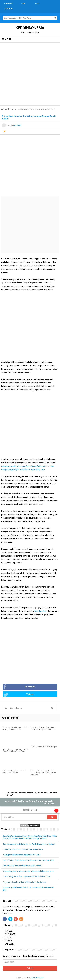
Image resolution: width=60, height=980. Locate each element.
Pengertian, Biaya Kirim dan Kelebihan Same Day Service (24, 877)
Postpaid (41, 461)
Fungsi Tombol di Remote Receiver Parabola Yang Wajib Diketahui (28, 855)
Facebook (19, 682)
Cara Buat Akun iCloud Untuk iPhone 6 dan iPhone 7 (22, 861)
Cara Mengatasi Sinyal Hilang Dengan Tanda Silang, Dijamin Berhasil (29, 839)
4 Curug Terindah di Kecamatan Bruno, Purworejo (22, 850)
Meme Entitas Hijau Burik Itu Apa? (44, 742)
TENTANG (9, 926)
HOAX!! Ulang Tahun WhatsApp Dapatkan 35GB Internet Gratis (26, 871)
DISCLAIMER (10, 929)
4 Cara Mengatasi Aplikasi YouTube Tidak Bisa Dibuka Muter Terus (16, 745)
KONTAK (8, 932)
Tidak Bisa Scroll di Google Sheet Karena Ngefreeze (23, 844)
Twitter (19, 690)
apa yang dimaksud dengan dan (19, 461)
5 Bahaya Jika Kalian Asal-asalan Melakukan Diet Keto (15, 767)
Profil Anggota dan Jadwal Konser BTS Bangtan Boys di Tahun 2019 (43, 723)
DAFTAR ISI (10, 939)
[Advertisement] (30, 69)
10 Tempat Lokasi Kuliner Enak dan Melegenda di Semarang (16, 723)
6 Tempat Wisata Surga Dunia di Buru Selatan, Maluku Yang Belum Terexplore (43, 768)
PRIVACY (9, 936)
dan (40, 606)
